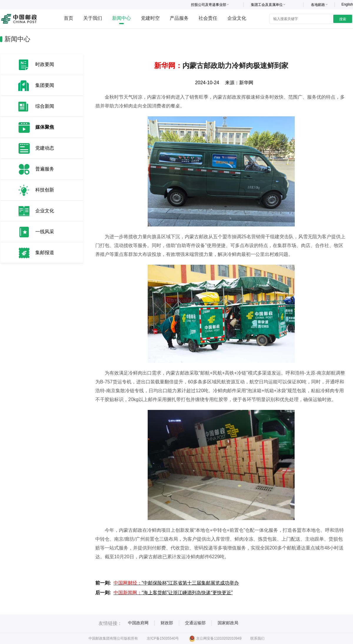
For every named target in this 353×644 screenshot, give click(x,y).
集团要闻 (45, 85)
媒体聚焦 (45, 127)
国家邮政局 (228, 623)
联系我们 (257, 638)
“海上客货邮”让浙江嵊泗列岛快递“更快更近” (173, 593)
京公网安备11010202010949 (215, 638)
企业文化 (237, 18)
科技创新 (45, 190)
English (347, 4)
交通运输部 (195, 623)
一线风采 (45, 232)
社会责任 (208, 18)
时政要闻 (45, 64)
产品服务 (179, 18)
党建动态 (45, 148)
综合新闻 (45, 106)
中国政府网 (138, 623)
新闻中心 (121, 18)
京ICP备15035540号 (163, 638)
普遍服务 (45, 169)
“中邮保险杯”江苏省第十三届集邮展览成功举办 (176, 583)
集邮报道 (45, 253)
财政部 (167, 623)
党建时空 (150, 18)
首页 (69, 18)
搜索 (343, 19)
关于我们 (93, 18)
